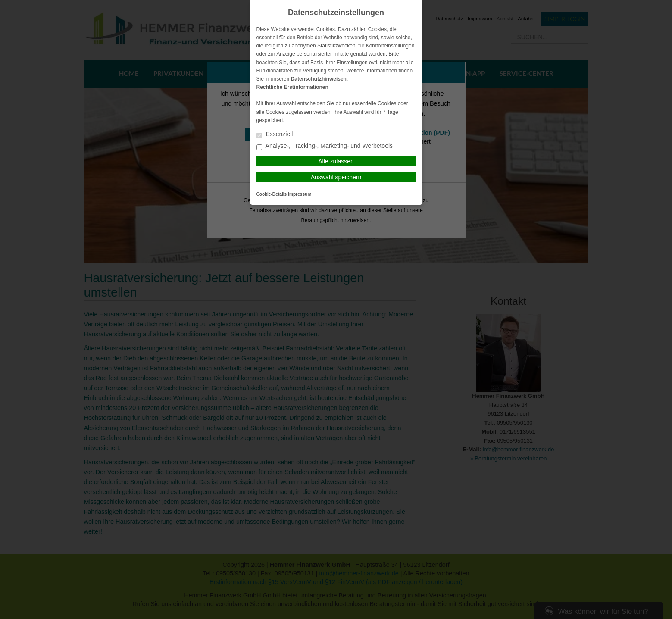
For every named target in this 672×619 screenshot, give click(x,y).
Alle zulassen (336, 161)
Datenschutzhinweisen (319, 79)
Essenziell (275, 135)
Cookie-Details (272, 194)
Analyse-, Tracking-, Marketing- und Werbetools (325, 146)
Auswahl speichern (336, 177)
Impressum (300, 194)
